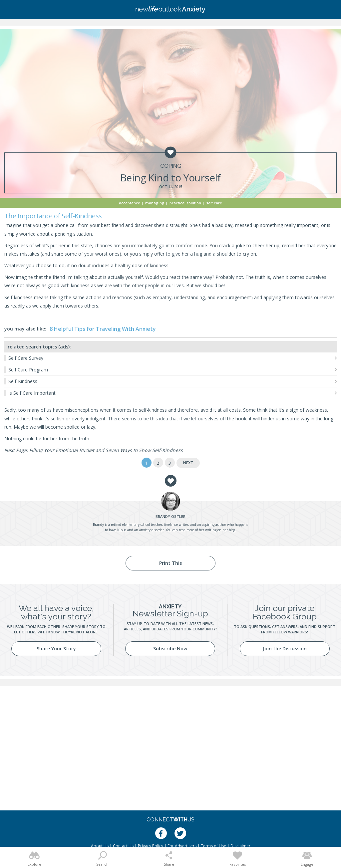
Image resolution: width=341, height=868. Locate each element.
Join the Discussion (285, 649)
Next (188, 463)
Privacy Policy (151, 846)
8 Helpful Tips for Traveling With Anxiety (103, 329)
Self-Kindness (23, 381)
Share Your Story (56, 649)
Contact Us (123, 846)
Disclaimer (240, 846)
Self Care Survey (26, 358)
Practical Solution (185, 203)
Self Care (214, 203)
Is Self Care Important (32, 393)
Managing (155, 203)
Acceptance (130, 203)
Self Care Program (28, 370)
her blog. (229, 530)
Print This (170, 563)
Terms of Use (213, 846)
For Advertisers (182, 846)
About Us (100, 846)
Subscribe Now (170, 649)
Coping (171, 166)
